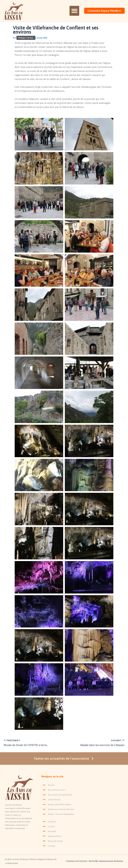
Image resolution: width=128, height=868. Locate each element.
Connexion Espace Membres (104, 11)
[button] (74, 11)
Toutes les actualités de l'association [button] (64, 759)
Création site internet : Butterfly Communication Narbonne (94, 861)
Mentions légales (37, 859)
